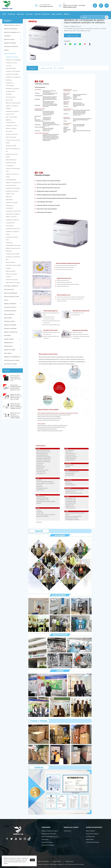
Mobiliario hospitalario (10, 304)
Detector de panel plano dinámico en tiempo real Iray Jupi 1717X (16, 378)
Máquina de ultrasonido (11, 29)
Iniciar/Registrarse (95, 6)
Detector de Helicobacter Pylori (13, 170)
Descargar (29, 14)
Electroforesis (10, 226)
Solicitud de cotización (101, 6)
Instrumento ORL (9, 290)
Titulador (8, 268)
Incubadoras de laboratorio (10, 93)
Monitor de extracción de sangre (13, 141)
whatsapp (80, 44)
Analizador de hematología (13, 60)
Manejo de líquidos (11, 128)
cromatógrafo (10, 166)
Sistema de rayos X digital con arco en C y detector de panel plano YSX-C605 (16, 397)
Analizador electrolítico (12, 74)
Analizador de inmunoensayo (10, 84)
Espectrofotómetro (11, 160)
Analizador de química (12, 57)
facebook (65, 44)
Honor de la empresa (92, 834)
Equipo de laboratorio (10, 54)
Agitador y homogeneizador (11, 121)
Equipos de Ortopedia (10, 325)
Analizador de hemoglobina (10, 207)
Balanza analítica (11, 271)
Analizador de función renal (12, 238)
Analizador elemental (12, 280)
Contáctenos (7, 20)
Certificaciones (90, 837)
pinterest (85, 44)
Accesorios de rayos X (10, 307)
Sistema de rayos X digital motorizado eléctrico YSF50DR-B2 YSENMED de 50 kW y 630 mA (16, 406)
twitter (75, 44)
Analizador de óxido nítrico (13, 211)
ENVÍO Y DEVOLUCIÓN (43, 861)
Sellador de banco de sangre (12, 156)
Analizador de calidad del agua (13, 258)
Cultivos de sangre (11, 137)
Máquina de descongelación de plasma (13, 244)
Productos (11, 14)
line (70, 44)
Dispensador (9, 200)
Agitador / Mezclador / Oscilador (12, 107)
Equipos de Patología (10, 43)
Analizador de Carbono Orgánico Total (12, 193)
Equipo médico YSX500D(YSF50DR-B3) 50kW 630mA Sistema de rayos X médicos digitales (16, 387)
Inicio (4, 14)
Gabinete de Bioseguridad (13, 103)
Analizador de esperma (12, 220)
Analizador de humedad (13, 254)
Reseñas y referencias (42, 14)
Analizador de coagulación (13, 77)
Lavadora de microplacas (13, 71)
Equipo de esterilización (11, 293)
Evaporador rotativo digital (13, 265)
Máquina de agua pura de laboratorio (13, 250)
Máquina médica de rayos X (12, 25)
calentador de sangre (12, 203)
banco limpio (9, 100)
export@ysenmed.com (46, 6)
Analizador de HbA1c (12, 126)
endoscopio (7, 36)
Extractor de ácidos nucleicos (11, 275)
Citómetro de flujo (11, 163)
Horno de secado (11, 97)
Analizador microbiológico (13, 188)
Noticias (66, 14)
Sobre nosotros (57, 14)
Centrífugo (9, 80)
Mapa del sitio (69, 861)
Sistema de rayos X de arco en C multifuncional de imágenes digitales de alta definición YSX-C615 (16, 415)
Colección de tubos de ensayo (12, 175)
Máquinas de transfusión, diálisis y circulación (13, 215)
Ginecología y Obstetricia (11, 286)
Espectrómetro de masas (13, 283)
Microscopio (9, 131)
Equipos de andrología (10, 328)
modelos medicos (9, 339)
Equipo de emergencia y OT (12, 32)
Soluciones (20, 14)
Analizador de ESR (11, 146)
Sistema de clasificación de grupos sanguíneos (13, 184)
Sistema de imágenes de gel (13, 150)
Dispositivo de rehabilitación (12, 357)
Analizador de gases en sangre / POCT (12, 113)
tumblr (90, 44)
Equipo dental (8, 318)
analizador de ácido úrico (13, 229)
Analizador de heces (11, 134)
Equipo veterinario (9, 314)
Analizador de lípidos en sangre (12, 233)
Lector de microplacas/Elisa (11, 67)
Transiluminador (10, 223)
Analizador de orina (11, 63)
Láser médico (8, 353)
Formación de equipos (93, 842)
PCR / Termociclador (12, 117)
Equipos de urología (10, 350)
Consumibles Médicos (10, 311)
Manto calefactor (11, 262)
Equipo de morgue (9, 39)
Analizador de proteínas (12, 89)
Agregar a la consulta (73, 36)
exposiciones (90, 839)
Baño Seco (9, 197)
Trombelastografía (11, 180)
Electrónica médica (9, 321)
